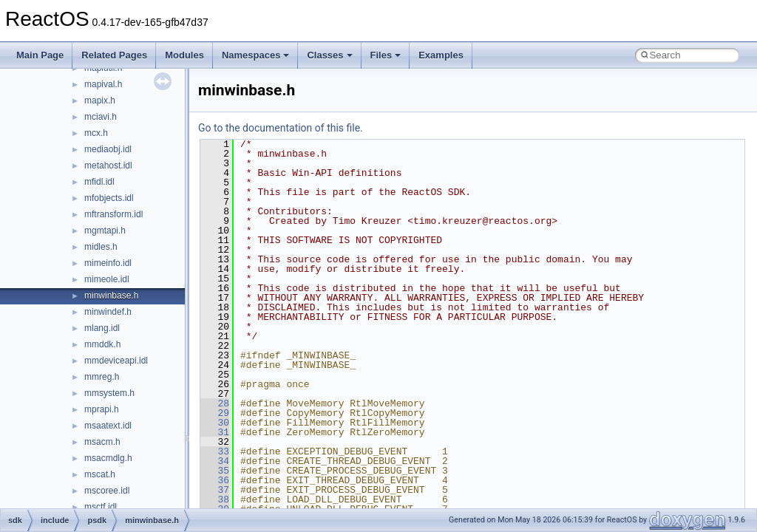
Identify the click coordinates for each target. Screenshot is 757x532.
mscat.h (100, 474)
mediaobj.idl (108, 149)
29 (215, 413)
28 (215, 403)
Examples (441, 55)
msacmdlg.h (108, 458)
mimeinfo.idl (108, 263)
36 (215, 480)
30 (215, 423)
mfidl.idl (99, 182)
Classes (329, 55)
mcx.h (96, 133)
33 (215, 451)
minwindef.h (108, 312)
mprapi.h (102, 409)
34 (215, 461)
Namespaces (256, 55)
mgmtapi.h (105, 231)
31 (215, 432)
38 (215, 499)
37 (215, 490)
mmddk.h (102, 344)
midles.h (101, 247)
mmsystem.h (109, 393)
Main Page (40, 55)
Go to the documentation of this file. (281, 128)
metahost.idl (108, 166)
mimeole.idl (107, 279)
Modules (184, 55)
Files (386, 55)
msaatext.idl (108, 426)
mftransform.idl (113, 214)
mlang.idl (102, 328)
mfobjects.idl (109, 198)
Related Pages (114, 55)
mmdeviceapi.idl (116, 361)
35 (215, 471)
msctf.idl (101, 507)
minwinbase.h (111, 296)
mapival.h (103, 84)
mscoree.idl (107, 491)
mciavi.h (101, 117)
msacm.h (102, 442)
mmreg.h (102, 377)
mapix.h (100, 100)
